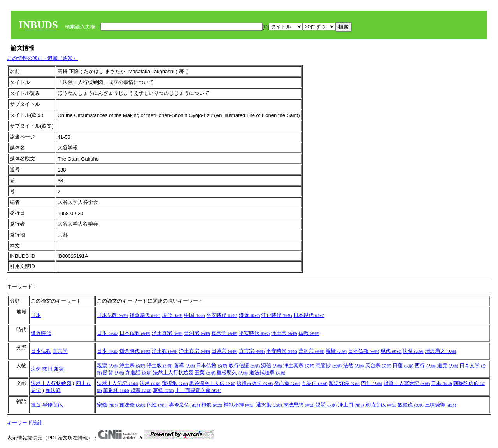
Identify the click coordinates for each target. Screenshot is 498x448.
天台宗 (378, 365)
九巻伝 (315, 383)
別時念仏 (381, 405)
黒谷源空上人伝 (212, 383)
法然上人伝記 (117, 383)
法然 (413, 351)
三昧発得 (440, 405)
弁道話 (138, 372)
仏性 (157, 405)
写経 (163, 390)
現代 (172, 315)
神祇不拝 (239, 405)
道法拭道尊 (267, 372)
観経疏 (411, 405)
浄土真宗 (167, 333)
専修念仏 (53, 405)
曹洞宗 (197, 333)
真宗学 (224, 333)
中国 (195, 315)
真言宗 (252, 351)
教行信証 (244, 365)
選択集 (175, 383)
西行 (425, 365)
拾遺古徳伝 (255, 383)
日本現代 (309, 315)
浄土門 (351, 405)
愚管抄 (329, 365)
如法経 (53, 390)
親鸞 (336, 351)
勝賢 (114, 372)
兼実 (59, 369)
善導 (184, 365)
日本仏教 (112, 315)
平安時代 (222, 315)
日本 (36, 315)
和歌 (212, 405)
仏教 (309, 333)
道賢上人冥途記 (407, 383)
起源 (141, 390)
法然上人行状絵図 (173, 372)
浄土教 (165, 351)
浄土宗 (284, 333)
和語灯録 (344, 383)
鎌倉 (249, 315)
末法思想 (299, 405)
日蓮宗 (224, 351)
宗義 (107, 405)
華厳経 (116, 390)
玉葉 (205, 372)
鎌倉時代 (145, 315)
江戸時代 (277, 315)
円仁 (372, 383)
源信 (272, 365)
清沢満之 (440, 351)
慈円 (47, 369)
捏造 (36, 405)
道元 (448, 365)
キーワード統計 (25, 423)
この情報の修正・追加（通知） (42, 58)
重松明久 (232, 372)
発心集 (287, 383)
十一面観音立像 (198, 390)
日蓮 (403, 365)
